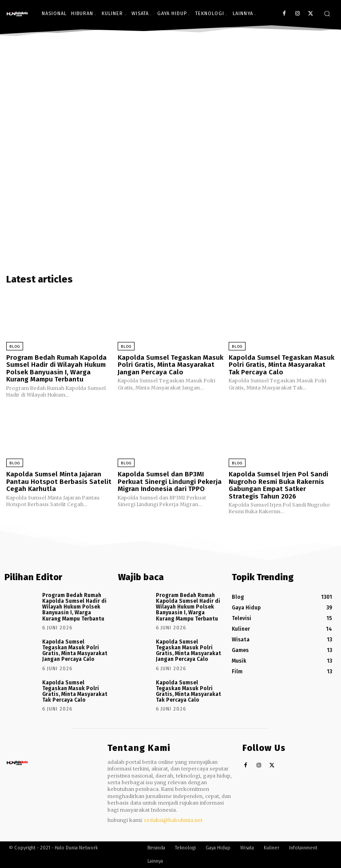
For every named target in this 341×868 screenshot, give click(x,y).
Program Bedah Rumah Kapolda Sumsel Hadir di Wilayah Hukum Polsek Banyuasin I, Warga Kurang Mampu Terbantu (56, 369)
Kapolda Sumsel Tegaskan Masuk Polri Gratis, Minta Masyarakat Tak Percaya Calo (282, 365)
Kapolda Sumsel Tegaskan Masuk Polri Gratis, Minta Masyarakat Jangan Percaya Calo (170, 365)
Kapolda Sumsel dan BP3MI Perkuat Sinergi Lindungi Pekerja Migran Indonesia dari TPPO (170, 481)
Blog (15, 346)
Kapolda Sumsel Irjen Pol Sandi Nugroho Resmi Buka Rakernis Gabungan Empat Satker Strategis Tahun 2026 (278, 485)
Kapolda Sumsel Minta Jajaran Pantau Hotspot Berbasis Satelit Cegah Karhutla (59, 481)
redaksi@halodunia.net (173, 820)
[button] (327, 14)
